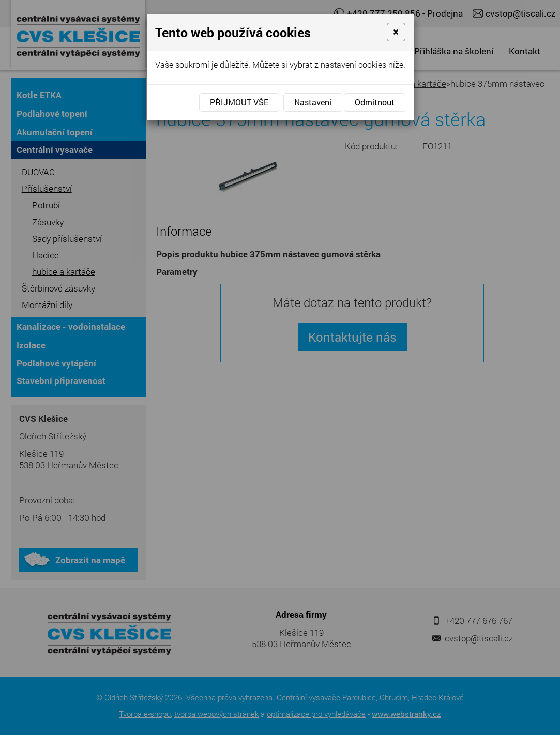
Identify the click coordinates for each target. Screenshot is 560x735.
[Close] (396, 32)
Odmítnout (375, 102)
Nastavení (313, 102)
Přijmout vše (239, 102)
